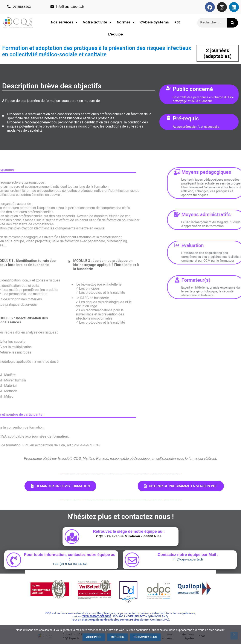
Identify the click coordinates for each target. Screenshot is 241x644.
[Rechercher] (232, 23)
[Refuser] (234, 636)
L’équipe (116, 34)
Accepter (94, 637)
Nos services (64, 22)
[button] (64, 22)
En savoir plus (145, 637)
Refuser (117, 637)
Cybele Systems (155, 22)
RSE (177, 22)
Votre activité (97, 22)
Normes (126, 22)
